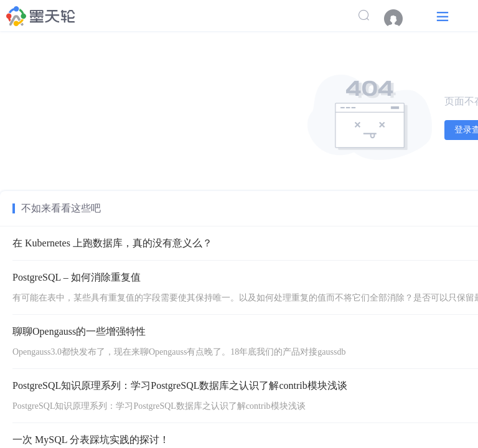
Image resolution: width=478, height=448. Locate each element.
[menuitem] (400, 19)
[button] (443, 16)
